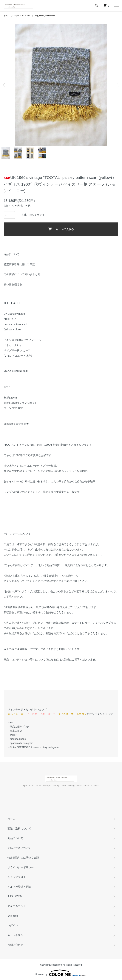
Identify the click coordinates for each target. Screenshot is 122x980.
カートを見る (15, 935)
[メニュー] (116, 6)
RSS (10, 896)
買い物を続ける (13, 284)
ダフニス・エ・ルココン (72, 714)
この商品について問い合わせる (22, 274)
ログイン (13, 925)
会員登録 (13, 916)
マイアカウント (17, 906)
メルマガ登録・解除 (19, 887)
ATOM (19, 896)
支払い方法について (19, 848)
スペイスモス (15, 714)
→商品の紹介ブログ (18, 727)
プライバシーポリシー (21, 867)
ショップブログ (17, 877)
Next (118, 85)
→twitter (12, 735)
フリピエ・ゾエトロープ (41, 714)
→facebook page (17, 739)
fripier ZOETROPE (22, 16)
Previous (4, 85)
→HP (10, 722)
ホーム (7, 16)
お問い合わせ (15, 945)
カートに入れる (61, 229)
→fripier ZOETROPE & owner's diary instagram (33, 747)
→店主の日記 (15, 731)
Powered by (61, 973)
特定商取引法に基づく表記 (19, 264)
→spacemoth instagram (20, 743)
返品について (12, 254)
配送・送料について (19, 828)
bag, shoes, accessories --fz (47, 16)
